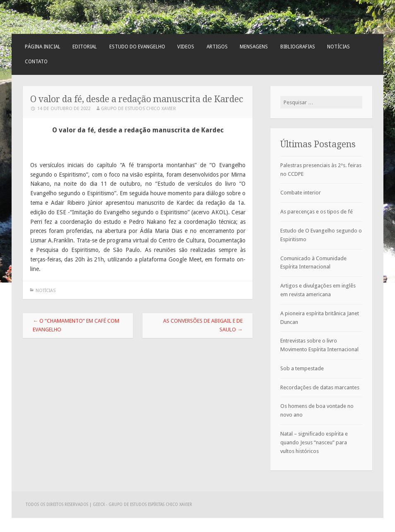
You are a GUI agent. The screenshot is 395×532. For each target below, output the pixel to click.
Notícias (338, 47)
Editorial (85, 47)
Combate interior (301, 193)
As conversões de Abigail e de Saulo (203, 325)
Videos (186, 47)
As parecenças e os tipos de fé (317, 212)
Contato (36, 62)
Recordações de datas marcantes (320, 387)
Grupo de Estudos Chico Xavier (138, 109)
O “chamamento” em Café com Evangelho (76, 325)
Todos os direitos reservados (58, 504)
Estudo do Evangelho (137, 47)
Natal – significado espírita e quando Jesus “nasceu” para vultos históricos (314, 442)
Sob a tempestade (302, 368)
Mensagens (254, 47)
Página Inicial (43, 47)
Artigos (217, 47)
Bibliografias (298, 47)
